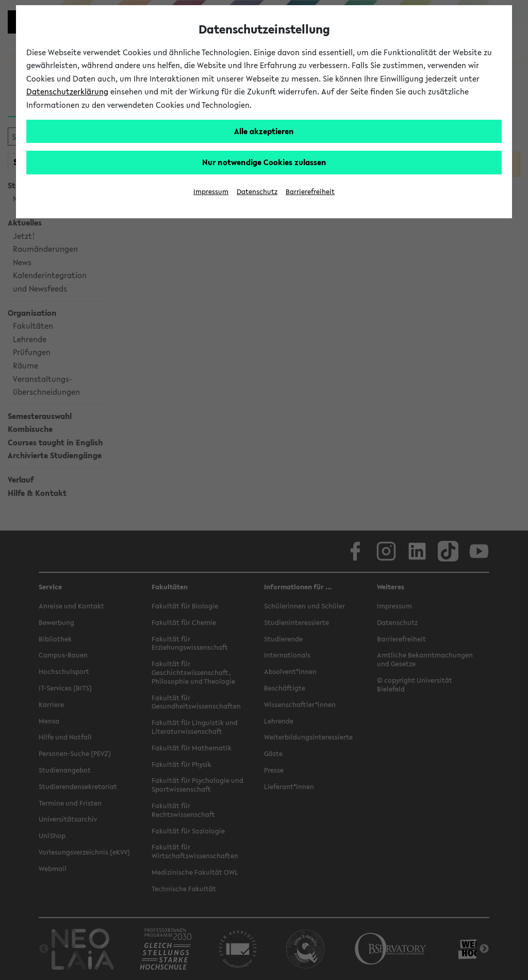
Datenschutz (257, 192)
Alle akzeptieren (264, 131)
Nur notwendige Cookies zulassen (264, 162)
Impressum (211, 192)
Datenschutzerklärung (67, 91)
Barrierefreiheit (310, 192)
